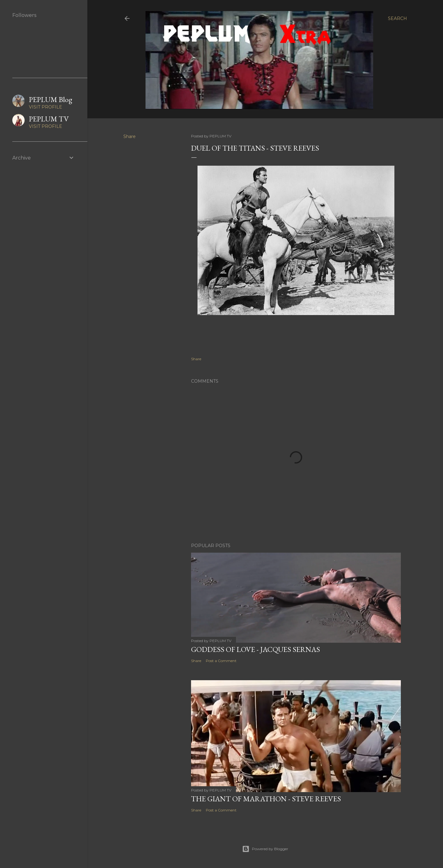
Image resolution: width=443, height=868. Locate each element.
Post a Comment (221, 661)
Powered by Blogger (265, 849)
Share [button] (130, 136)
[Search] (397, 18)
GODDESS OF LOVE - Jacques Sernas (255, 649)
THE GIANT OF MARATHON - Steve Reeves (266, 799)
